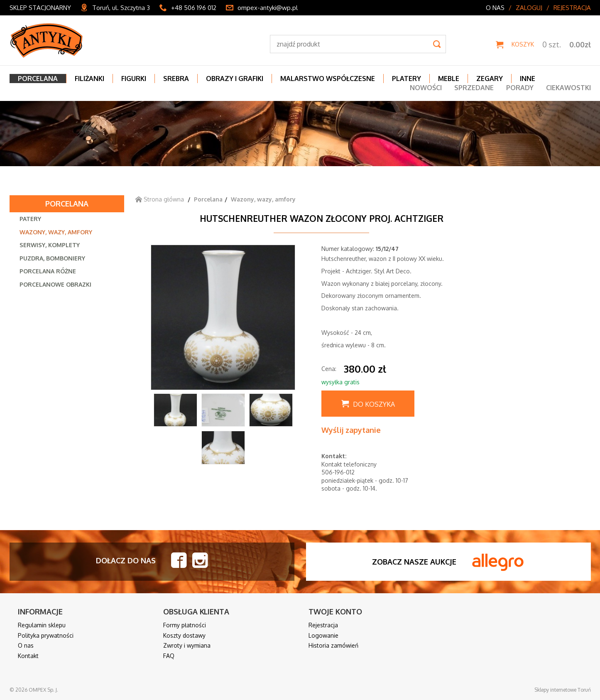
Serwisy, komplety (50, 245)
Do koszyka (374, 404)
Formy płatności (185, 625)
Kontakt (28, 656)
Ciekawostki (568, 88)
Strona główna (160, 199)
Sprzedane (474, 88)
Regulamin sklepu (42, 625)
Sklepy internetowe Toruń (563, 690)
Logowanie (323, 635)
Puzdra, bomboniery (52, 258)
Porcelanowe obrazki (55, 284)
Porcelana (67, 204)
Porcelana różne (48, 271)
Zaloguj (529, 8)
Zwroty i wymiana (187, 645)
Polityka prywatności (46, 635)
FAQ (169, 656)
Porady (520, 88)
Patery (30, 219)
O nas (495, 8)
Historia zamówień (333, 645)
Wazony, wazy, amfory (56, 232)
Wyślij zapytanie (351, 430)
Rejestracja (572, 8)
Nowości (426, 88)
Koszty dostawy (184, 635)
